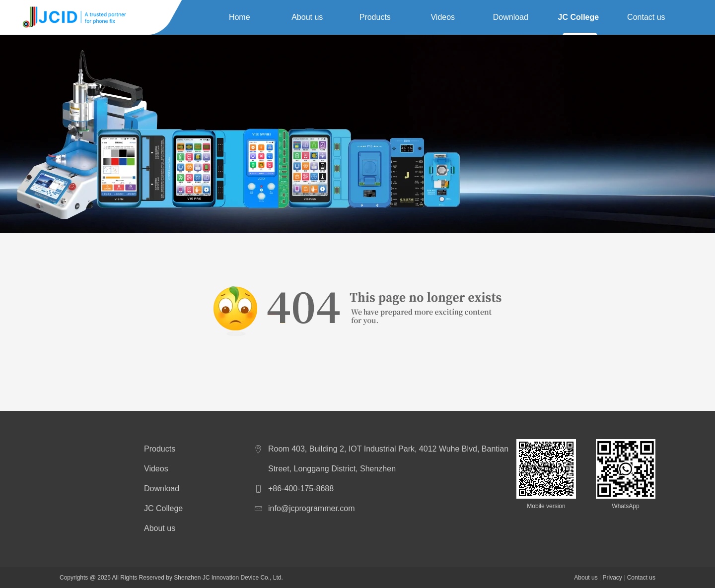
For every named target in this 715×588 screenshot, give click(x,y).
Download (511, 17)
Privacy (612, 578)
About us (307, 17)
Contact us (646, 17)
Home (240, 17)
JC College (578, 17)
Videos (443, 17)
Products (375, 17)
